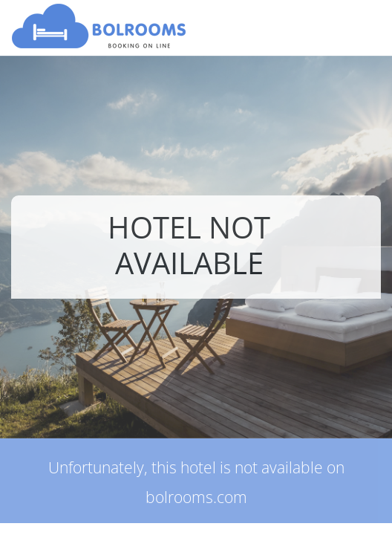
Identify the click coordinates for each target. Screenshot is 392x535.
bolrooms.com (196, 497)
